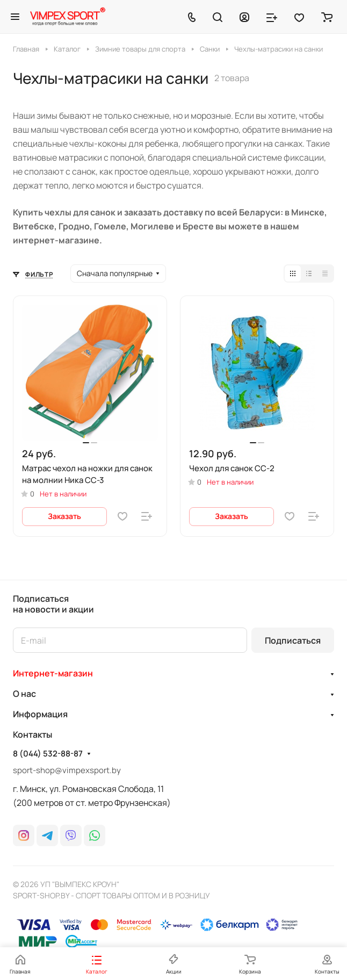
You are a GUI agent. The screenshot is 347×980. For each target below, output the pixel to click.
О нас (24, 694)
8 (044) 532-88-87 (48, 754)
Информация (40, 714)
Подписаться (293, 640)
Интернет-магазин (53, 673)
